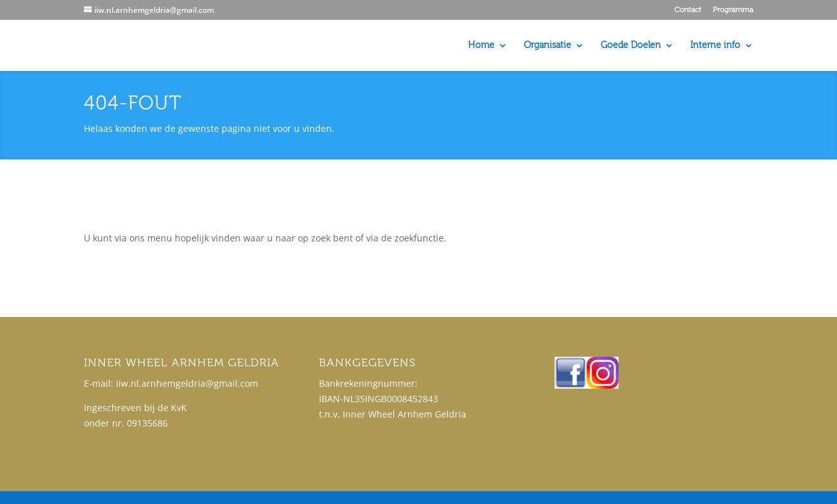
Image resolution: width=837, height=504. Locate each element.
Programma (733, 10)
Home (481, 46)
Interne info (715, 46)
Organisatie (548, 46)
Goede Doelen (631, 46)
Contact (688, 10)
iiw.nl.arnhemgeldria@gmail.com (187, 383)
